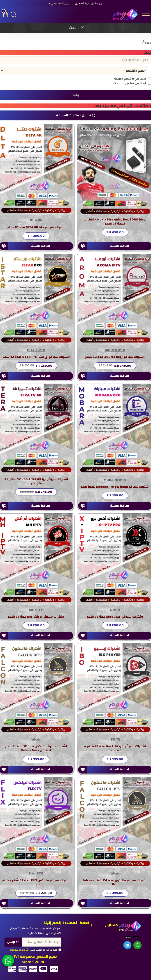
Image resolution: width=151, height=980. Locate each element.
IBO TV (115, 740)
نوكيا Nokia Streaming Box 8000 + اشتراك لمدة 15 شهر (115, 222)
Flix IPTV (36, 874)
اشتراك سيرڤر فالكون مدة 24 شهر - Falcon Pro (115, 883)
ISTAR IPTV (36, 350)
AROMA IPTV (115, 350)
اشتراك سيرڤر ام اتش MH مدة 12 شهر (36, 617)
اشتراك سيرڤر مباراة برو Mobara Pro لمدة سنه (115, 487)
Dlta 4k (36, 221)
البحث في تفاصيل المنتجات (132, 84)
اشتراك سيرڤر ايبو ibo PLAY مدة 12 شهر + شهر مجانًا (115, 749)
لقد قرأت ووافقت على (35, 950)
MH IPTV (36, 610)
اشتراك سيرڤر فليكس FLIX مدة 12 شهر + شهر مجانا (36, 883)
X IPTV (115, 610)
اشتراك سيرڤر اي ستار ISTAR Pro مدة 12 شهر (36, 357)
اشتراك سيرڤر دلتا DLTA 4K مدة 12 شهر (36, 228)
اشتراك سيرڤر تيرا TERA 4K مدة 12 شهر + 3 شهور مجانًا (36, 482)
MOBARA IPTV (115, 480)
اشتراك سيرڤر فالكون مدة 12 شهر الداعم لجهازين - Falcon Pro (36, 749)
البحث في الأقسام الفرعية (133, 79)
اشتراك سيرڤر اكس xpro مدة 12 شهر (115, 617)
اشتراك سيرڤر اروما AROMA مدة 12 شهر (115, 357)
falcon (36, 740)
